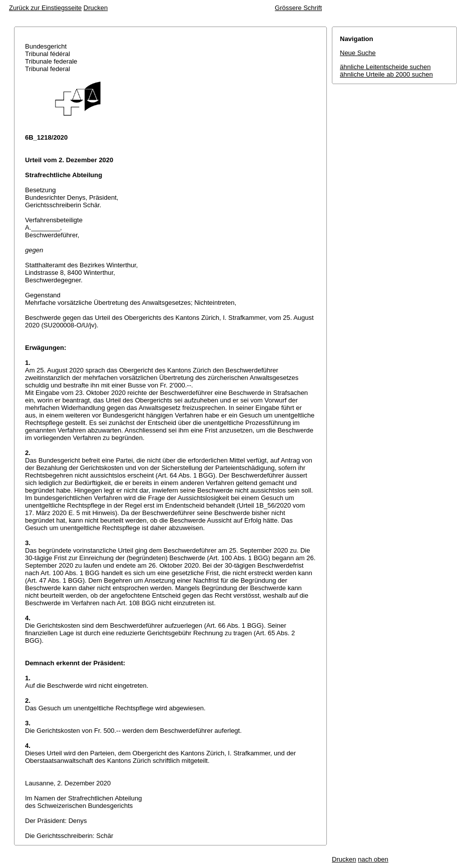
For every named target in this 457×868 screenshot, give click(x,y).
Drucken (96, 8)
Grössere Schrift (298, 8)
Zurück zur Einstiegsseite (45, 8)
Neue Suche (358, 53)
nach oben (373, 859)
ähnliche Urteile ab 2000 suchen (386, 74)
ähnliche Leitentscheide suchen (385, 67)
